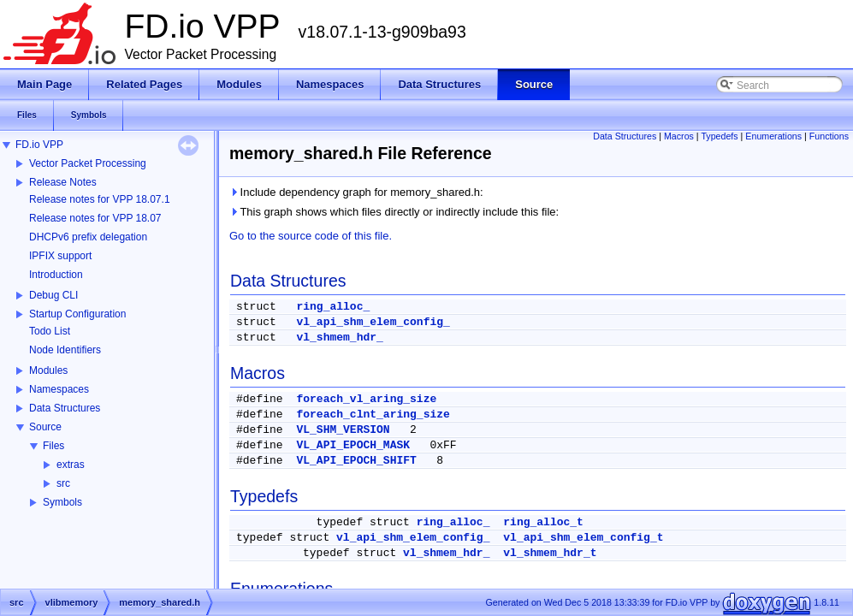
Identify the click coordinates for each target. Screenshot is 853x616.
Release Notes (63, 182)
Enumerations (773, 136)
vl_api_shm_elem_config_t (583, 538)
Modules (48, 370)
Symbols (62, 502)
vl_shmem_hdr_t (550, 553)
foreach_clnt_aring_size (373, 415)
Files (53, 446)
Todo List (50, 331)
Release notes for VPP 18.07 (95, 218)
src (63, 483)
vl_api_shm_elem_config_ (373, 322)
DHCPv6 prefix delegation (88, 237)
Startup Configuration (77, 314)
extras (71, 465)
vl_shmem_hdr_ (339, 338)
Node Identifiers (65, 350)
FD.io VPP (39, 145)
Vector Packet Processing (88, 163)
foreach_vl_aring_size (366, 399)
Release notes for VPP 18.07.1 (100, 199)
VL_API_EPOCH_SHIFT (356, 461)
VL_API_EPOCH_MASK (353, 445)
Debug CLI (53, 295)
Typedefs (719, 136)
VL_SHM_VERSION (343, 430)
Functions (829, 136)
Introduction (56, 275)
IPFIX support (60, 256)
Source (45, 427)
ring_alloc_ (333, 307)
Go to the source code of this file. (311, 236)
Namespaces (59, 389)
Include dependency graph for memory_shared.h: (356, 192)
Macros (679, 136)
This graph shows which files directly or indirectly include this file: (394, 212)
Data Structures (65, 408)
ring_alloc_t (543, 522)
